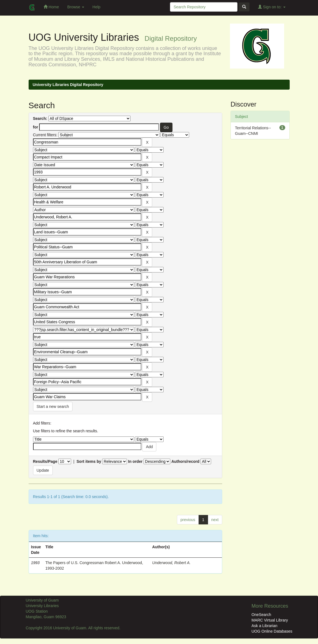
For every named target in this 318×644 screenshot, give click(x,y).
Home (51, 7)
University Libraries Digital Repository (68, 85)
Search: (40, 118)
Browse (76, 7)
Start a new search (53, 406)
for (36, 127)
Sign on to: (272, 7)
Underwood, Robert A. (171, 563)
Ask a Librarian (264, 626)
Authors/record (185, 461)
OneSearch (261, 615)
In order (135, 461)
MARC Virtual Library (270, 620)
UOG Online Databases (272, 631)
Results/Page (45, 461)
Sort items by (89, 461)
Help (97, 7)
